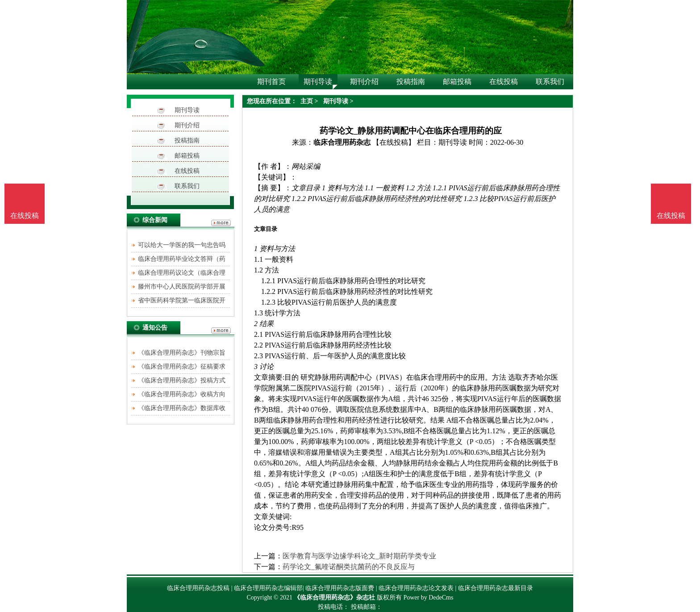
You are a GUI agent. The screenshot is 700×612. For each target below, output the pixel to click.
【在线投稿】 (394, 142)
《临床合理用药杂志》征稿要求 (182, 367)
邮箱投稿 (187, 156)
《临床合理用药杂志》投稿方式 (182, 380)
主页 (307, 101)
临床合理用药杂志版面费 (340, 588)
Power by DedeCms (428, 597)
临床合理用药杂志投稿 (198, 588)
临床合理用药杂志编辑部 (268, 588)
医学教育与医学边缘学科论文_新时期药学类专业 (359, 556)
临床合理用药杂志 (342, 142)
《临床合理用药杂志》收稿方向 (182, 394)
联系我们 (187, 186)
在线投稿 (187, 171)
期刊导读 (187, 110)
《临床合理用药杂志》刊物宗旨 (182, 353)
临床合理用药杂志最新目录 (496, 588)
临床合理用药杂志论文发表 (416, 588)
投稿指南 (187, 140)
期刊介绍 (187, 125)
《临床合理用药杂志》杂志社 (334, 597)
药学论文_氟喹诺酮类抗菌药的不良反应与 (349, 567)
